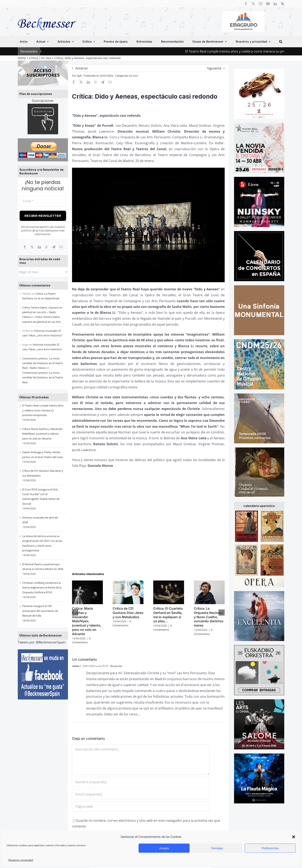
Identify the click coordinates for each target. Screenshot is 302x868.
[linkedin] (275, 4)
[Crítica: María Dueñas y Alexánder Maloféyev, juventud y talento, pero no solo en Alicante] (87, 583)
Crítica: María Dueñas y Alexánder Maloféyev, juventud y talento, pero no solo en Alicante (42, 434)
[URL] (141, 806)
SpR (79, 76)
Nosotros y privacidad (21, 860)
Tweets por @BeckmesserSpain (42, 642)
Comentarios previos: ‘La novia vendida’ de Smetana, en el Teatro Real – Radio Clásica (43, 363)
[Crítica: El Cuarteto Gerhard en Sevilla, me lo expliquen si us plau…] (169, 583)
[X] (32, 247)
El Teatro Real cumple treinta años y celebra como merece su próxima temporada (43, 410)
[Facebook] (25, 247)
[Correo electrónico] (61, 247)
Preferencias (270, 848)
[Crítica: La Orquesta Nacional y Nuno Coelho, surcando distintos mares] (209, 583)
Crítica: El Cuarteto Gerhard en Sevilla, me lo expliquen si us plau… (168, 615)
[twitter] (253, 4)
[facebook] (246, 4)
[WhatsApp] (47, 247)
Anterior (82, 68)
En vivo (134, 76)
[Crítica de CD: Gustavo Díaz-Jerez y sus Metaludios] (128, 583)
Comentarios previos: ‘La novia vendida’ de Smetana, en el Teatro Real (43, 377)
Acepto (164, 848)
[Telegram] (54, 247)
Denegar (217, 848)
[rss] (283, 4)
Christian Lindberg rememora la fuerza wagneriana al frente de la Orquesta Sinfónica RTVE (42, 588)
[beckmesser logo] (47, 15)
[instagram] (261, 4)
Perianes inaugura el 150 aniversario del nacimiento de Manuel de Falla (40, 611)
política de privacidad (36, 230)
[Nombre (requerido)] (141, 782)
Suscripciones (43, 101)
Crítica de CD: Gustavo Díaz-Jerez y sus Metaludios (128, 613)
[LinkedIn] (39, 247)
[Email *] (43, 201)
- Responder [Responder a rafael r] (115, 666)
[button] (294, 837)
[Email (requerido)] (141, 794)
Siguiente (214, 68)
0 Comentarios (81, 640)
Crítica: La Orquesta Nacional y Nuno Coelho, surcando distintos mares (209, 617)
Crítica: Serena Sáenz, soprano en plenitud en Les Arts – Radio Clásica (42, 312)
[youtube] (268, 4)
